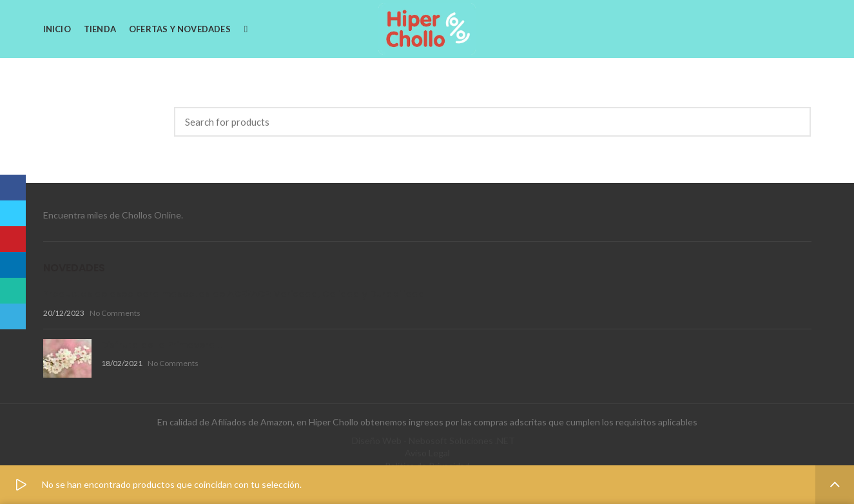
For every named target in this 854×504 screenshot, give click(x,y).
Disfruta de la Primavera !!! (163, 345)
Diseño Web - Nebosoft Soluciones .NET (433, 441)
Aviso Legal (427, 453)
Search (793, 122)
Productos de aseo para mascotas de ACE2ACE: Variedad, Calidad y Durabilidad (234, 294)
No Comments (115, 313)
